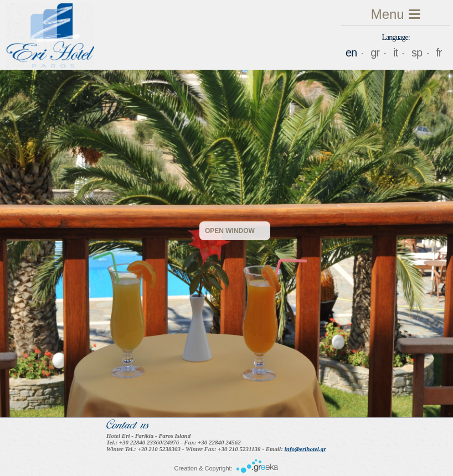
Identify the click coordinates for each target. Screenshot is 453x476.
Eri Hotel (50, 37)
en (351, 53)
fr (439, 53)
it (395, 53)
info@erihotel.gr (305, 449)
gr (375, 53)
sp (417, 53)
